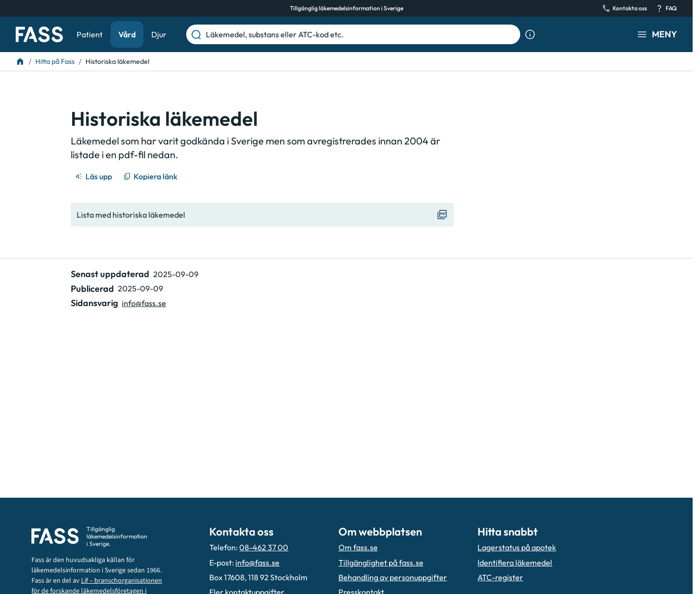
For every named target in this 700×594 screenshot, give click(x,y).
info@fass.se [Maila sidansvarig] (144, 303)
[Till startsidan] (20, 61)
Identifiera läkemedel (515, 563)
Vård (127, 34)
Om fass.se (358, 547)
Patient (90, 34)
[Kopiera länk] (151, 176)
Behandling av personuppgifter (393, 577)
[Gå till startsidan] (39, 34)
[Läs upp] (94, 176)
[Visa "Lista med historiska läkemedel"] (262, 215)
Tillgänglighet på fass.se (381, 563)
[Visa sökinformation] (530, 34)
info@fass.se (257, 563)
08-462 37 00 (264, 547)
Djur (159, 34)
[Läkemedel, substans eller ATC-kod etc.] (361, 34)
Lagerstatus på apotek (517, 547)
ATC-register (500, 577)
